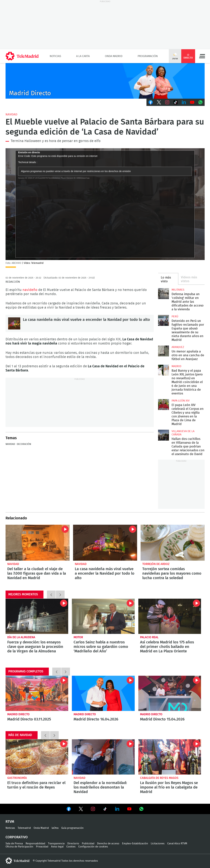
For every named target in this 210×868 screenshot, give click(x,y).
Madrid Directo (18, 714)
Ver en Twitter (81, 810)
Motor (78, 637)
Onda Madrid (114, 56)
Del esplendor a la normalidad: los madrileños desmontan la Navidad (103, 757)
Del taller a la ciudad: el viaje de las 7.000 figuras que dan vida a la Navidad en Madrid (38, 543)
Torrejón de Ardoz (156, 564)
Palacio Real (149, 637)
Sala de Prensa (14, 844)
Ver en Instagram (93, 809)
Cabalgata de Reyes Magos (159, 778)
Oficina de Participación (19, 847)
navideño (30, 290)
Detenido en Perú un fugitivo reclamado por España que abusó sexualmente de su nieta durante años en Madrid (164, 320)
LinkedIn (184, 102)
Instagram (167, 102)
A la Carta (83, 56)
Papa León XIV (181, 401)
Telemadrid (24, 828)
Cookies (71, 847)
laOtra (55, 828)
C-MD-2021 (105, 81)
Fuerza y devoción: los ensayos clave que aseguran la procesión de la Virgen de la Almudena (37, 616)
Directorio (73, 844)
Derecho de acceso (108, 844)
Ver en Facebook (69, 810)
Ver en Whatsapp (141, 809)
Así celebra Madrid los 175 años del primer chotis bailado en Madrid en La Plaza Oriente (170, 616)
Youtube (192, 102)
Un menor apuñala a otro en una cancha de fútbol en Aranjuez (164, 351)
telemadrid (17, 861)
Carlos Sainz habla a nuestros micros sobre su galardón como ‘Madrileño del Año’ (103, 616)
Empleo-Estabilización (135, 844)
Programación (148, 56)
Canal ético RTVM (177, 844)
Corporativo (17, 837)
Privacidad (42, 847)
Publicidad (88, 844)
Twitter (159, 102)
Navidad (11, 114)
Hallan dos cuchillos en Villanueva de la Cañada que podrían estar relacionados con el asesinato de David (164, 435)
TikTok (176, 102)
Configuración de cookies (93, 847)
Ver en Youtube (129, 809)
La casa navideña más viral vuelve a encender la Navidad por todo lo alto (14, 323)
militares (178, 290)
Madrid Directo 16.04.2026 (103, 693)
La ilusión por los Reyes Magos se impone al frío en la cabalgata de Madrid (170, 757)
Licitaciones (158, 844)
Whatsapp (200, 102)
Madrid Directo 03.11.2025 (37, 693)
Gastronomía (17, 778)
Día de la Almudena (21, 637)
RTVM (10, 822)
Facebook (151, 102)
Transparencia (56, 844)
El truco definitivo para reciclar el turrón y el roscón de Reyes (37, 757)
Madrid (176, 366)
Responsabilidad (35, 844)
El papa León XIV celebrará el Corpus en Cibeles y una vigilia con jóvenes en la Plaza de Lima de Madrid (164, 405)
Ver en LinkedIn (117, 809)
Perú (175, 317)
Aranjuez (178, 347)
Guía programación (72, 828)
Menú (202, 56)
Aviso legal (57, 847)
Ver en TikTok (105, 810)
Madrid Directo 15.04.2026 (170, 693)
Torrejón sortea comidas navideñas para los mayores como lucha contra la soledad (173, 543)
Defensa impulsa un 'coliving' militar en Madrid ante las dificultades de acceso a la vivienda (164, 294)
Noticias (55, 56)
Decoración (24, 444)
